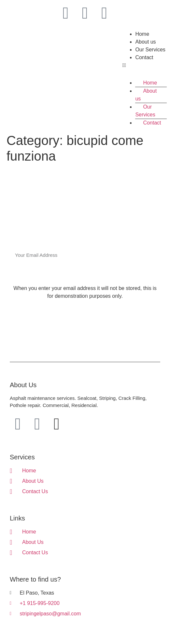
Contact (144, 57)
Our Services (150, 50)
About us (145, 42)
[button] (144, 65)
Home (142, 34)
